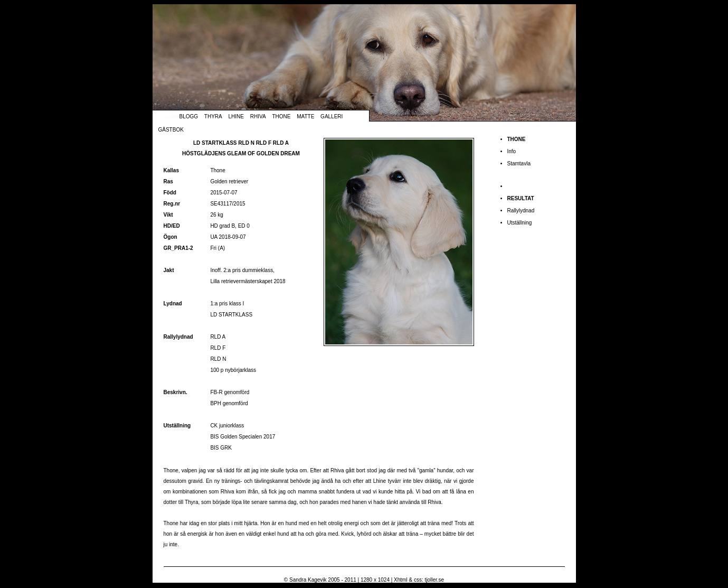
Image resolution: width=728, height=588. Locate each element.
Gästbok (171, 130)
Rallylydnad (521, 211)
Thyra (213, 116)
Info (512, 151)
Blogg (189, 116)
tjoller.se (434, 580)
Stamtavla (519, 164)
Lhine (236, 116)
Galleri (332, 116)
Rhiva (258, 116)
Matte (305, 116)
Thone (281, 116)
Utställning (520, 223)
